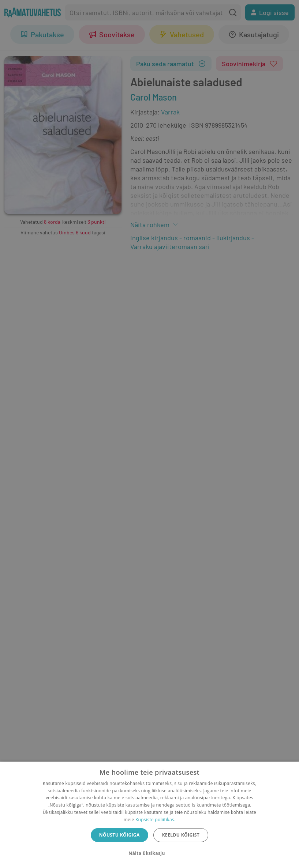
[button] (149, 853)
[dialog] (149, 815)
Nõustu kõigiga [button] (119, 835)
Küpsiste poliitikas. (155, 820)
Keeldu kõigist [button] (181, 835)
